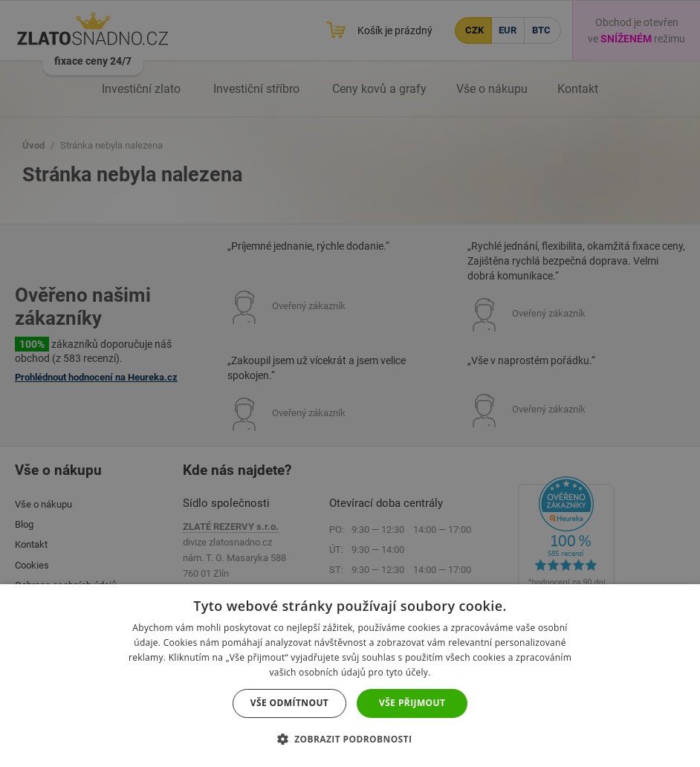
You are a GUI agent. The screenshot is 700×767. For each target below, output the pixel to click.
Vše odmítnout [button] (289, 703)
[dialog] (350, 383)
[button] (350, 739)
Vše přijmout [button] (412, 703)
